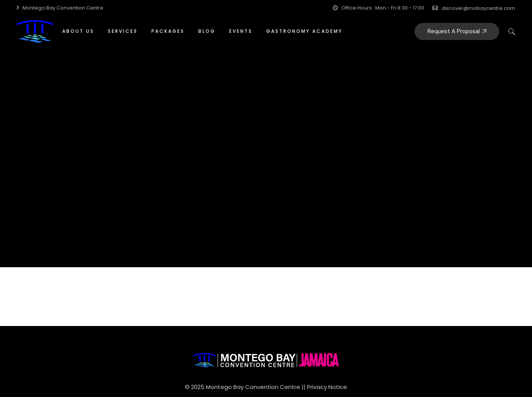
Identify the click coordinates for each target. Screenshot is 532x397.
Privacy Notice (327, 387)
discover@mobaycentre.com (478, 8)
